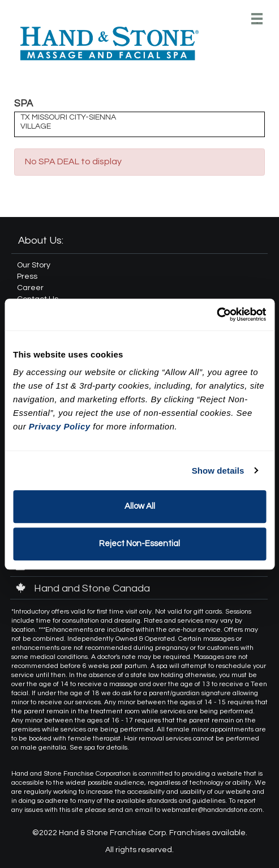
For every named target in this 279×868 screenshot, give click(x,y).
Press (27, 276)
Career (30, 288)
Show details (218, 471)
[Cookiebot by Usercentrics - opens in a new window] (216, 314)
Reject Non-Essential (139, 544)
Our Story (34, 265)
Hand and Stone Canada (83, 588)
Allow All (140, 506)
